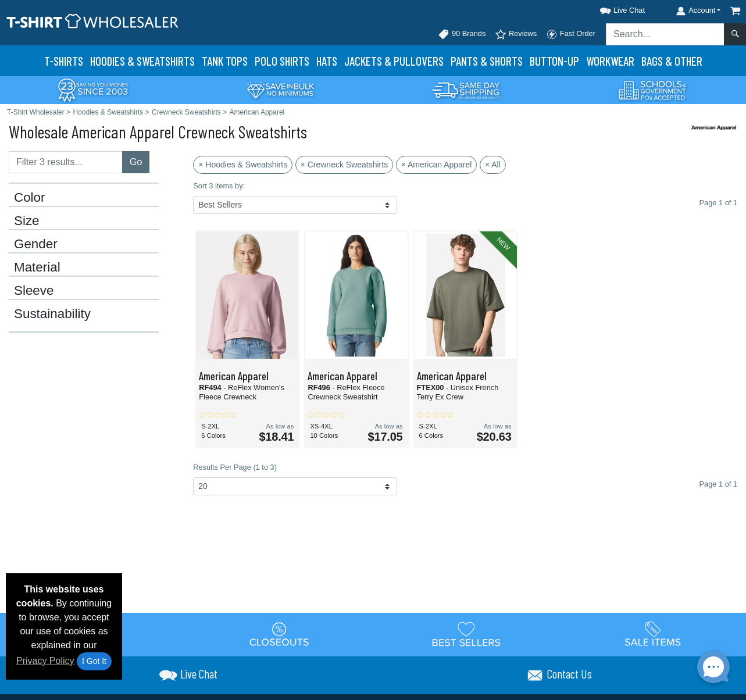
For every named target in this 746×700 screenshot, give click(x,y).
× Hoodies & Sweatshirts (243, 165)
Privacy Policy (45, 661)
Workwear (610, 61)
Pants (487, 61)
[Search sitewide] (665, 34)
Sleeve (34, 291)
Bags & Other (672, 61)
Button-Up (554, 61)
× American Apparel (437, 165)
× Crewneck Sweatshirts (345, 165)
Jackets (394, 61)
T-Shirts (64, 61)
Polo (282, 61)
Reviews (516, 34)
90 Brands (462, 34)
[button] (612, 8)
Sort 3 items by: (219, 186)
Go (136, 162)
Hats (327, 61)
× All (493, 165)
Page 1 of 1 (718, 484)
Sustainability (52, 314)
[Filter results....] (66, 162)
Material (37, 267)
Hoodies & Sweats (142, 61)
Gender (36, 244)
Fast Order (571, 34)
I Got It (94, 661)
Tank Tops (225, 61)
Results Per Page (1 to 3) (235, 467)
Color (30, 198)
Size (27, 221)
